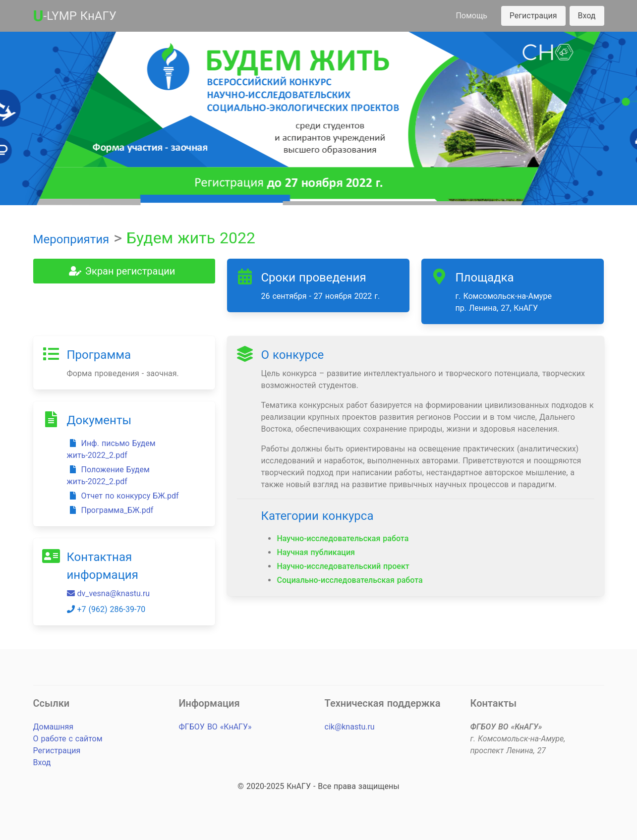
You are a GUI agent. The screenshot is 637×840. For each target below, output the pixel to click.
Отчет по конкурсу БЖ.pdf (123, 496)
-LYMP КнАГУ (75, 16)
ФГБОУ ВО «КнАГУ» (215, 727)
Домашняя (53, 727)
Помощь (471, 16)
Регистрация (533, 16)
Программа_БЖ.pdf (110, 510)
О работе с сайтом (68, 739)
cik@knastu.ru (350, 727)
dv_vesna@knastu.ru (109, 593)
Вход (587, 16)
